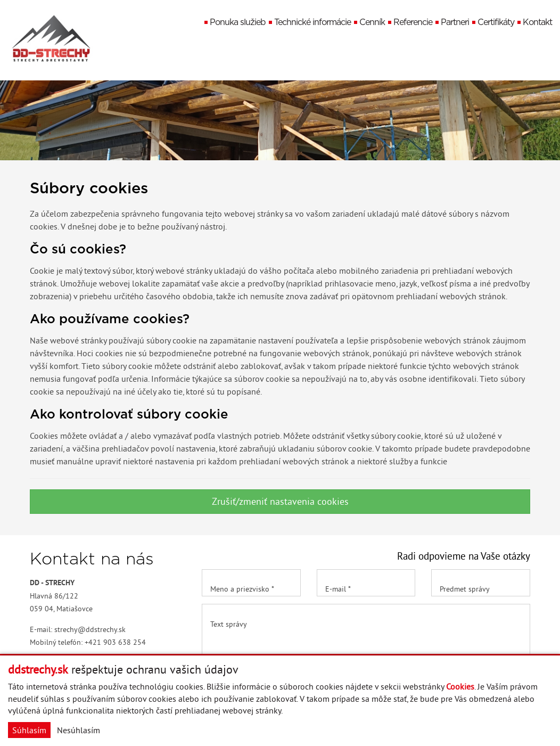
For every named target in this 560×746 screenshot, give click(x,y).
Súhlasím (29, 730)
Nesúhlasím (79, 730)
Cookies (460, 686)
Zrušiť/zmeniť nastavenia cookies (280, 501)
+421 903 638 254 (115, 642)
